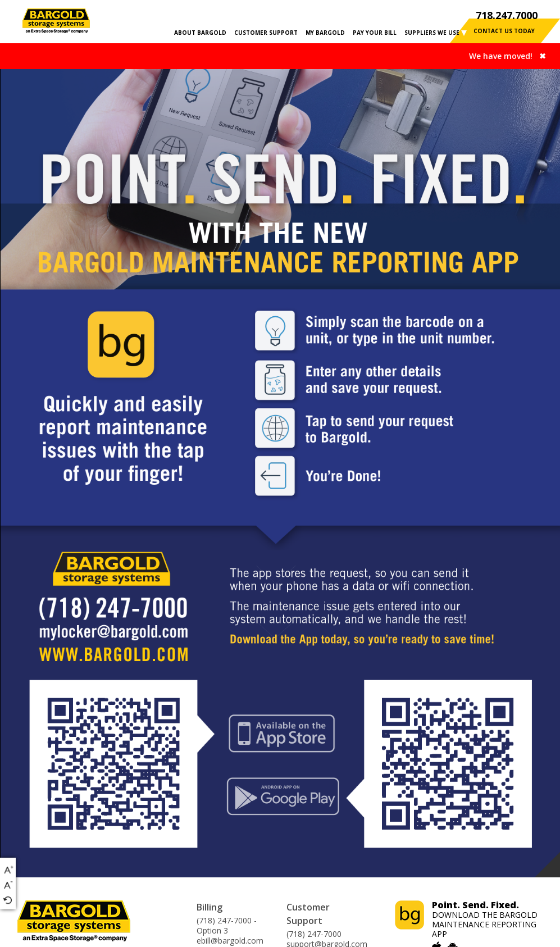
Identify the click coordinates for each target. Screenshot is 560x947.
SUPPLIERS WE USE (432, 33)
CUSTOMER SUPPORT (266, 33)
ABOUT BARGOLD (200, 33)
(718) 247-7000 (314, 934)
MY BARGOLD (325, 33)
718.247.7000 (507, 15)
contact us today (504, 31)
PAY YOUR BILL (375, 33)
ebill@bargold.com (230, 941)
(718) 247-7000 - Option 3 (227, 926)
